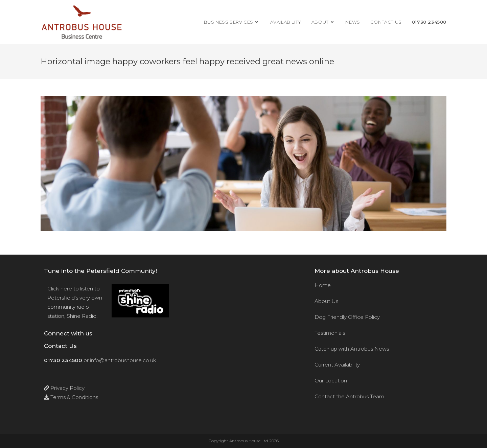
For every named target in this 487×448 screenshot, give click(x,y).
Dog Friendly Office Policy (347, 317)
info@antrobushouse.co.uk (123, 360)
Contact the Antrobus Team (349, 396)
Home (323, 285)
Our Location (331, 381)
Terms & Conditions (71, 397)
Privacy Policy (64, 388)
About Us (326, 301)
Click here (60, 289)
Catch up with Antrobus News (352, 349)
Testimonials (330, 333)
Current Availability (337, 365)
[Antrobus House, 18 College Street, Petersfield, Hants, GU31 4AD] (243, 344)
